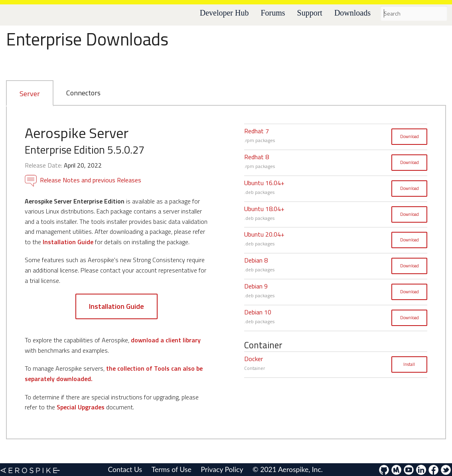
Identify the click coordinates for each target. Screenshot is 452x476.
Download (410, 136)
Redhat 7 (257, 131)
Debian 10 (258, 312)
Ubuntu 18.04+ (264, 209)
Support (310, 13)
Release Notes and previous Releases (83, 180)
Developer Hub (224, 13)
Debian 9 (256, 286)
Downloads (352, 13)
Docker (254, 359)
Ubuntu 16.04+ (264, 183)
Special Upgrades (81, 407)
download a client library (166, 340)
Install (409, 364)
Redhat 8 (257, 157)
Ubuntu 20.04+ (264, 234)
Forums (273, 13)
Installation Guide (68, 242)
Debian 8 (256, 260)
